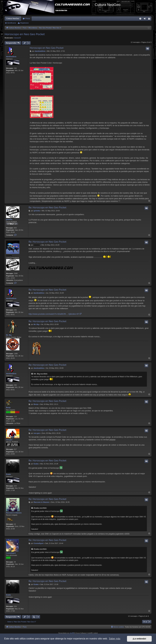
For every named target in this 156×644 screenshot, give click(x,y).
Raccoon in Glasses (14, 513)
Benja (8, 407)
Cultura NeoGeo (13, 19)
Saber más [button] (115, 639)
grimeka (9, 219)
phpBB (72, 633)
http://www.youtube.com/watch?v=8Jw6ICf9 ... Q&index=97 (54, 314)
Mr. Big (9, 335)
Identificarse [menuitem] (145, 19)
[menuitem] (140, 19)
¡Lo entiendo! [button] (139, 639)
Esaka (8, 474)
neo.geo (9, 440)
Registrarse (24, 23)
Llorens (9, 255)
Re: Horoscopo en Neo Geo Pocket (47, 207)
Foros (28, 19)
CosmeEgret (11, 553)
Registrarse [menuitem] (150, 19)
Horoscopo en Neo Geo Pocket (25, 34)
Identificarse (12, 23)
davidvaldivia (11, 57)
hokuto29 (17, 38)
